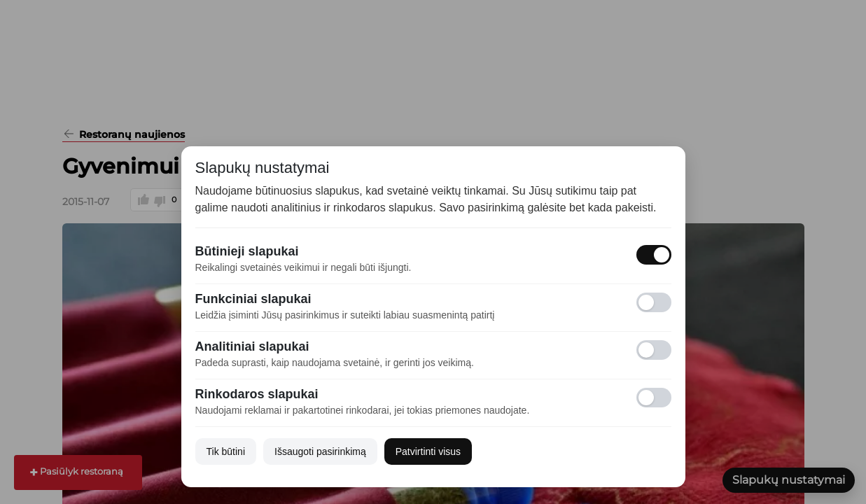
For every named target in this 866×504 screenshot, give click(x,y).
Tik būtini (226, 451)
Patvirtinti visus (428, 451)
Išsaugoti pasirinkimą (320, 451)
